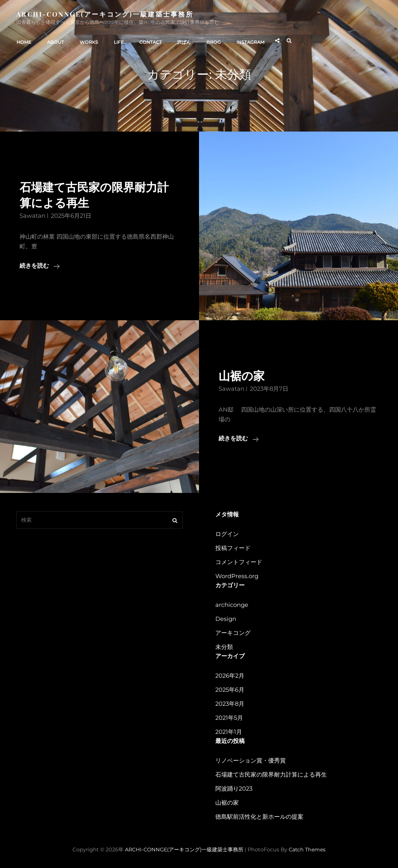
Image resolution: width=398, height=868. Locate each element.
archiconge (232, 605)
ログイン (227, 534)
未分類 (224, 647)
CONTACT (146, 40)
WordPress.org (237, 576)
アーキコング (233, 633)
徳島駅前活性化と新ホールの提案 (259, 817)
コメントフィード (239, 562)
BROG (208, 40)
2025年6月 (230, 690)
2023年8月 (230, 704)
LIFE (115, 40)
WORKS (87, 40)
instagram (244, 40)
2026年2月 (230, 676)
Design (226, 619)
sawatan (32, 216)
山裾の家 (243, 377)
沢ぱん (179, 40)
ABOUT (54, 40)
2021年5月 (229, 718)
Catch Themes (308, 850)
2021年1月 (229, 732)
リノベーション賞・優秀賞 (251, 761)
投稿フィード (233, 548)
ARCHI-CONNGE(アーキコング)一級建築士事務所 (105, 14)
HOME (24, 40)
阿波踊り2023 (234, 789)
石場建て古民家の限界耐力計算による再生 (271, 775)
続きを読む (40, 266)
